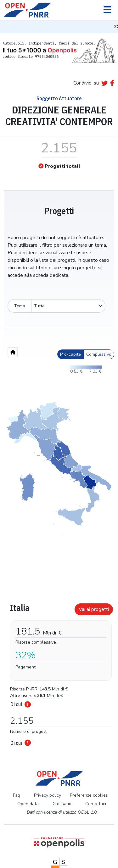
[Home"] (13, 352)
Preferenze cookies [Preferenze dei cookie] (89, 795)
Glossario (62, 804)
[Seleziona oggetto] (68, 306)
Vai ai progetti (94, 609)
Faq (17, 795)
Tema (20, 306)
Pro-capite (70, 354)
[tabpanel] (59, 673)
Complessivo (99, 354)
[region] (59, 470)
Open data (28, 804)
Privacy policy (48, 795)
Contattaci (96, 804)
